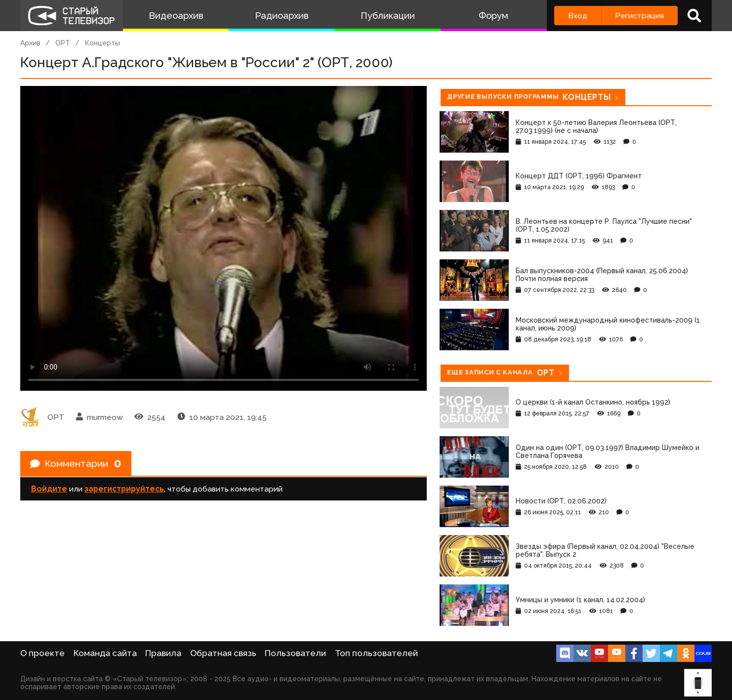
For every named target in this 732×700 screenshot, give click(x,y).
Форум (493, 16)
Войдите (49, 489)
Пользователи (295, 653)
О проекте (42, 653)
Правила (163, 653)
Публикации (388, 16)
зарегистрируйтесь (124, 489)
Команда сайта (105, 653)
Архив (30, 43)
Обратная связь (223, 653)
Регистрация (639, 16)
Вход (578, 16)
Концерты (102, 43)
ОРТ (63, 43)
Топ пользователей (376, 653)
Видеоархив (176, 16)
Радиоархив (282, 16)
